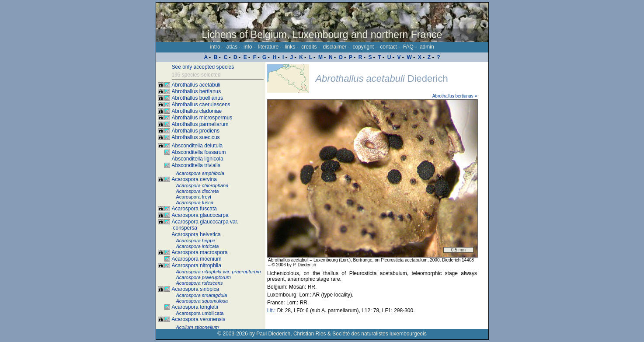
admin (427, 47)
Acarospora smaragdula (202, 295)
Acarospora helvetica (196, 234)
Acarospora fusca (195, 202)
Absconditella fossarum (199, 152)
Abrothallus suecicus (196, 137)
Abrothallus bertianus (197, 91)
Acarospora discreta (198, 191)
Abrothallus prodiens (196, 131)
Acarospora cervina (194, 179)
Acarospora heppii (196, 241)
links (290, 47)
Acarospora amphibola (200, 173)
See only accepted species (203, 67)
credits (309, 47)
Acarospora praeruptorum (204, 277)
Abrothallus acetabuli (196, 85)
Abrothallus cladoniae (197, 111)
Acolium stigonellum (198, 327)
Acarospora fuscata (194, 209)
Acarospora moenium (197, 259)
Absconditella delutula (197, 146)
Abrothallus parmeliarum (200, 124)
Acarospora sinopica (196, 289)
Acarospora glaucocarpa (200, 215)
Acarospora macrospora (200, 252)
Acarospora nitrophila (197, 265)
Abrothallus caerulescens (201, 105)
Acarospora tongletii (195, 307)
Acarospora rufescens (200, 283)
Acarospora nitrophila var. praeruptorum (219, 272)
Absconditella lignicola (198, 159)
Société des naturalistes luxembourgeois (379, 334)
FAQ (408, 47)
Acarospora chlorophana (202, 185)
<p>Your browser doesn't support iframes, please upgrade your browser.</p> (377, 195)
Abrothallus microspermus (202, 118)
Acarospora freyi (194, 197)
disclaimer (334, 47)
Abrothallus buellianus (197, 98)
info (248, 47)
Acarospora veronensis (199, 319)
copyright (364, 47)
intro (215, 47)
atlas (232, 47)
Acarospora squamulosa (202, 301)
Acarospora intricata (198, 246)
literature (268, 47)
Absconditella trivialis (196, 165)
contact (388, 47)
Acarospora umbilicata (200, 313)
